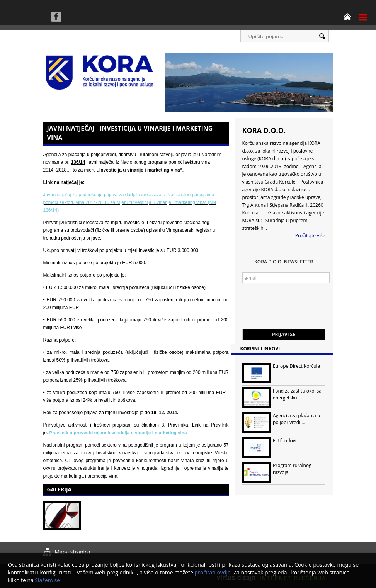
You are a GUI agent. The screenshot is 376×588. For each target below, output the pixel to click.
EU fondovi (285, 441)
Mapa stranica (73, 552)
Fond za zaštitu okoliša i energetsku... (298, 394)
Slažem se (47, 580)
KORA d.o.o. (264, 130)
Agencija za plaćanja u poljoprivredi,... (296, 419)
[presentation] (301, 310)
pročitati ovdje (213, 572)
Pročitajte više (310, 235)
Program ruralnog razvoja (292, 469)
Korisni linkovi (260, 349)
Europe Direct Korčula (296, 366)
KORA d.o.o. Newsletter (284, 262)
